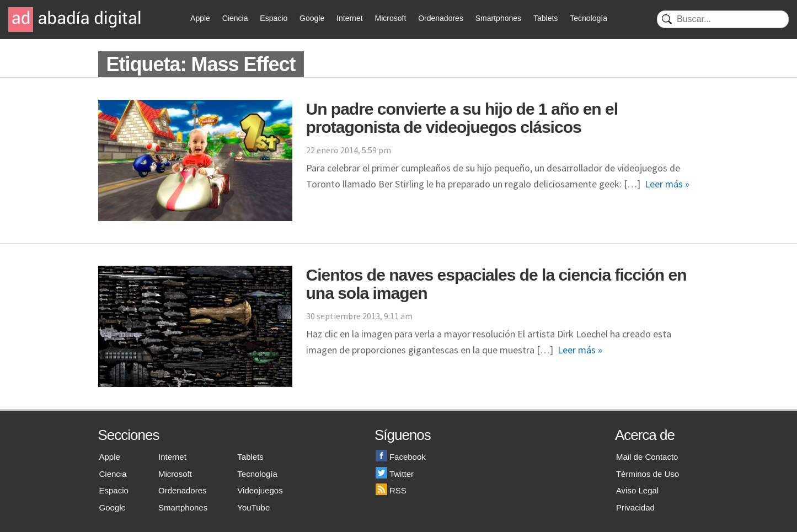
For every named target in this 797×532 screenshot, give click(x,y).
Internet (349, 18)
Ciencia (235, 18)
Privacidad (635, 507)
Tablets (545, 18)
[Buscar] (723, 19)
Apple (200, 18)
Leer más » (667, 184)
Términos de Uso (648, 474)
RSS (391, 490)
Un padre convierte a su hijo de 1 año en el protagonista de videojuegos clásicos (462, 118)
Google (312, 18)
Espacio (274, 18)
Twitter (395, 474)
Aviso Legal (637, 490)
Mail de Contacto (647, 457)
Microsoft (390, 18)
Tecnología (589, 18)
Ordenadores (441, 18)
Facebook (401, 457)
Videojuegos (260, 490)
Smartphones (498, 18)
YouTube (253, 507)
